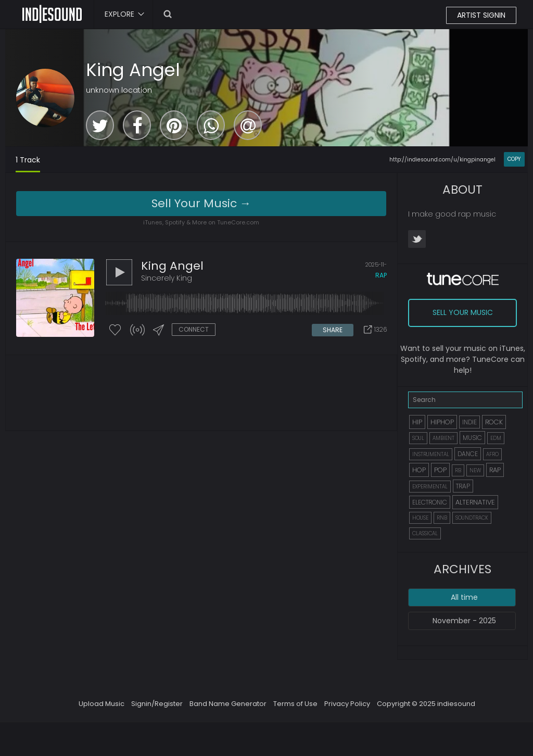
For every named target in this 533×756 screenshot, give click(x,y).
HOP (419, 470)
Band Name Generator (228, 704)
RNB (442, 518)
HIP (417, 422)
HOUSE (420, 518)
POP (440, 470)
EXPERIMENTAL (430, 487)
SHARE (333, 330)
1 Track (28, 160)
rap (381, 275)
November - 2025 (464, 621)
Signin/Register (157, 704)
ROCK (494, 422)
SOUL (418, 438)
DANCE (468, 454)
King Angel (133, 70)
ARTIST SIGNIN (481, 15)
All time (464, 597)
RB (458, 470)
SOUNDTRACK (472, 518)
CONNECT (194, 329)
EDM (496, 438)
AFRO (492, 454)
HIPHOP (442, 422)
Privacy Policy (347, 704)
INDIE (469, 422)
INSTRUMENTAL (431, 454)
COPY (514, 159)
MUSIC (472, 438)
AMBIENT (443, 438)
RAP (495, 470)
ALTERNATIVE (475, 502)
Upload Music (101, 704)
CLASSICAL (425, 533)
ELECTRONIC (430, 502)
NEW (475, 470)
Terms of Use (295, 704)
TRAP (463, 486)
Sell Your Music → (201, 203)
